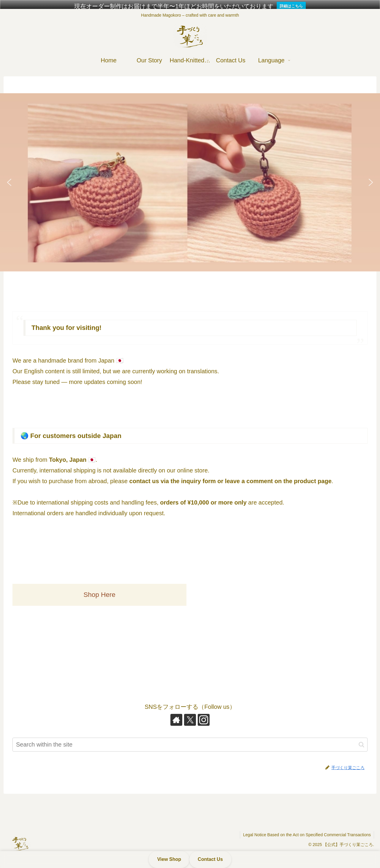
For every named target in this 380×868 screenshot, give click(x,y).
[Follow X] (190, 713)
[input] (190, 737)
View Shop (169, 859)
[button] (190, 175)
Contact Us (210, 859)
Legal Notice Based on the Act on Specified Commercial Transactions (307, 828)
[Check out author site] (176, 713)
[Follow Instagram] (204, 713)
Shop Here (99, 588)
